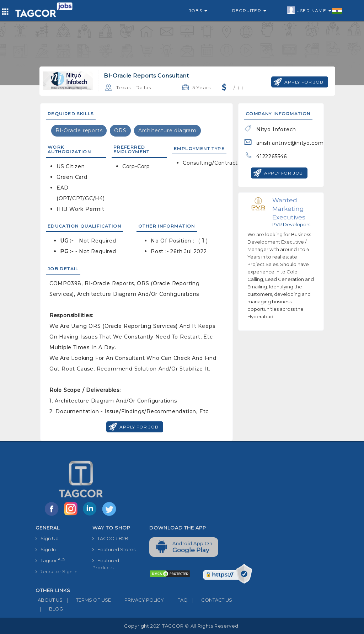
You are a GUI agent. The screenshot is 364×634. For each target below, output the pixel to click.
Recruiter (249, 10)
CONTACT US (210, 600)
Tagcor (50, 560)
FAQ (176, 600)
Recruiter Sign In (57, 571)
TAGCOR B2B (110, 538)
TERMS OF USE (87, 600)
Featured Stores (114, 549)
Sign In (46, 549)
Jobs (198, 10)
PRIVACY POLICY (137, 600)
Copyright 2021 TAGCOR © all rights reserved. (182, 626)
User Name (315, 11)
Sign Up (47, 538)
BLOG (49, 609)
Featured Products (106, 564)
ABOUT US (49, 600)
